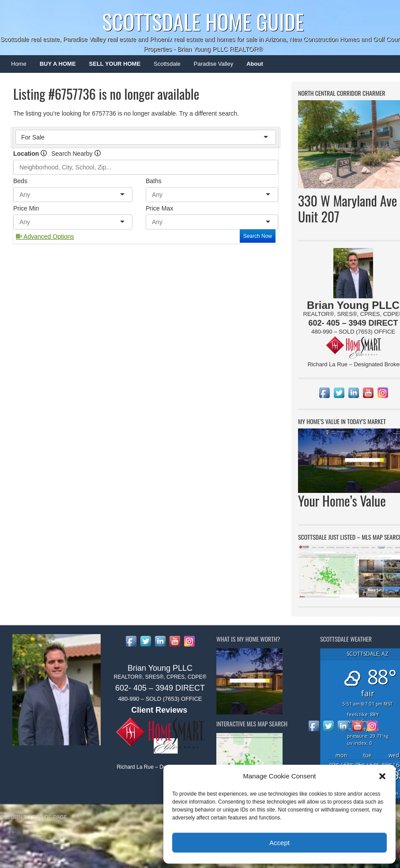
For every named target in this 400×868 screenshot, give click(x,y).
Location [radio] (30, 154)
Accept (279, 843)
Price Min (26, 208)
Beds (20, 181)
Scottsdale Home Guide (203, 21)
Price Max (159, 208)
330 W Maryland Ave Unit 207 (347, 209)
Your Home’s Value (342, 501)
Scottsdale (164, 67)
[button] (382, 776)
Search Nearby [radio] (76, 154)
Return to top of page (34, 817)
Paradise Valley (210, 67)
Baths (154, 181)
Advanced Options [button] (45, 237)
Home (19, 64)
